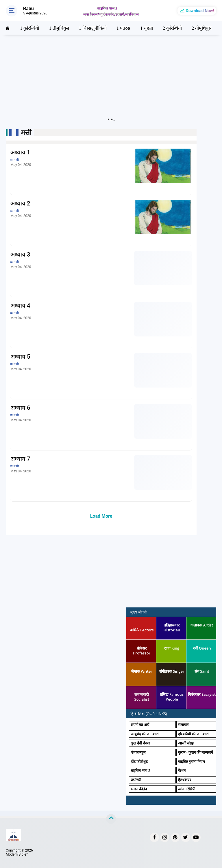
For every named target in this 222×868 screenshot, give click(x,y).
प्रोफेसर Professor (142, 651)
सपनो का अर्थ (140, 725)
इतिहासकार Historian (172, 627)
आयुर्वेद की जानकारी (145, 734)
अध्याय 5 (20, 357)
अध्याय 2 (20, 203)
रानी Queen (202, 648)
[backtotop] (111, 819)
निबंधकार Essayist (202, 694)
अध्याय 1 (20, 152)
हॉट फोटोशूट (139, 762)
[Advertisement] (111, 80)
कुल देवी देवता (140, 743)
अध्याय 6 (20, 408)
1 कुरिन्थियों (29, 28)
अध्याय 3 (20, 255)
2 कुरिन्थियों (172, 28)
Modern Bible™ (17, 854)
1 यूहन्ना (146, 28)
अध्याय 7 (20, 459)
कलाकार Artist (202, 625)
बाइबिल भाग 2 (140, 770)
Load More (101, 516)
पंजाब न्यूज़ (138, 752)
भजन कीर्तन (139, 789)
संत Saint (202, 671)
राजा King (172, 648)
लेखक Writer (142, 671)
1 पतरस (123, 28)
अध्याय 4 (20, 306)
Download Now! (200, 11)
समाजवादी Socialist (142, 697)
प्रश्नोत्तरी (136, 780)
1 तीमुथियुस (59, 28)
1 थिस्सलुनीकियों (93, 28)
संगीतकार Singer (172, 671)
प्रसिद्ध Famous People (172, 697)
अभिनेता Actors (142, 630)
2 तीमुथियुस (202, 28)
